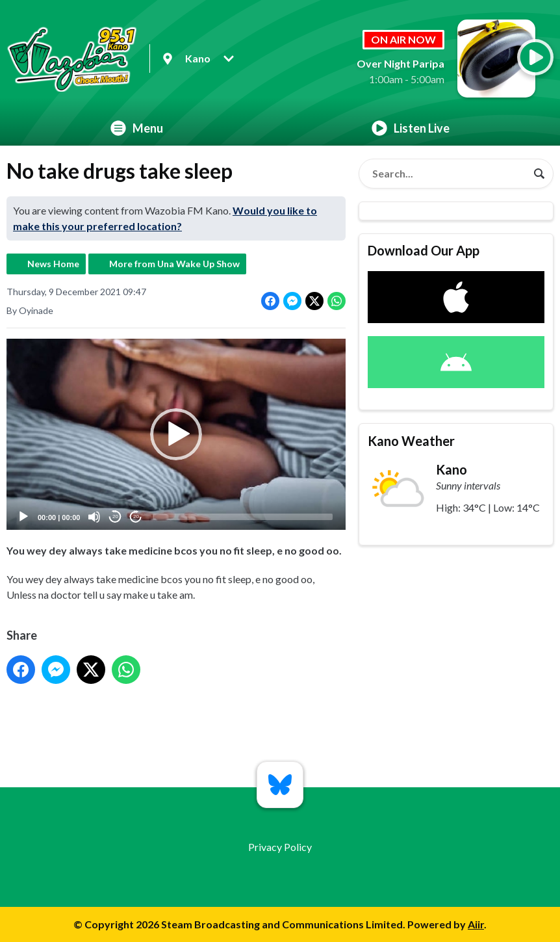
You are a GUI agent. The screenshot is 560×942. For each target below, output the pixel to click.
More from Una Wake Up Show (174, 264)
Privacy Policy (280, 847)
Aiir (476, 924)
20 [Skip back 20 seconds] (115, 517)
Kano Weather (411, 441)
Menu (137, 128)
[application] (176, 434)
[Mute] (94, 517)
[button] (176, 434)
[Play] (23, 517)
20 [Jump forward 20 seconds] (136, 517)
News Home (53, 264)
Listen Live (411, 128)
